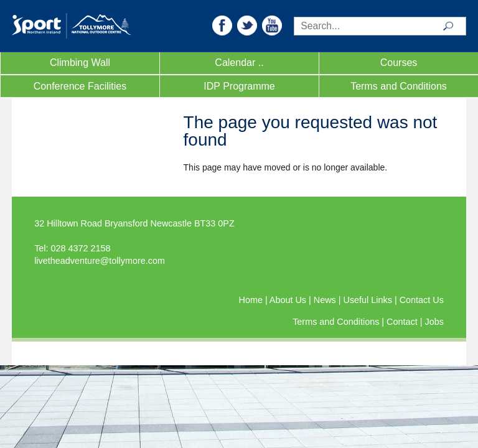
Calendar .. (239, 63)
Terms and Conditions (399, 86)
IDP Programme (239, 86)
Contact (403, 322)
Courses (399, 63)
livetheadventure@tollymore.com (100, 261)
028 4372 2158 (81, 248)
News (326, 300)
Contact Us (422, 300)
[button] (222, 25)
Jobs (434, 322)
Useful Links (369, 300)
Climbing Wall (80, 63)
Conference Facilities (80, 86)
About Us (289, 300)
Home (252, 300)
